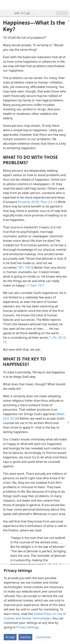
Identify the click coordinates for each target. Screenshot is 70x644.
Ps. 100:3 (26, 267)
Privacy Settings (28, 627)
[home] (6, 5)
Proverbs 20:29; (29, 202)
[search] (65, 5)
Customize (43, 637)
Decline (25, 637)
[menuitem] (6, 5)
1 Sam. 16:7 (36, 285)
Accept (10, 637)
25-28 (14, 418)
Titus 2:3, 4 (47, 202)
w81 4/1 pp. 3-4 (23, 13)
